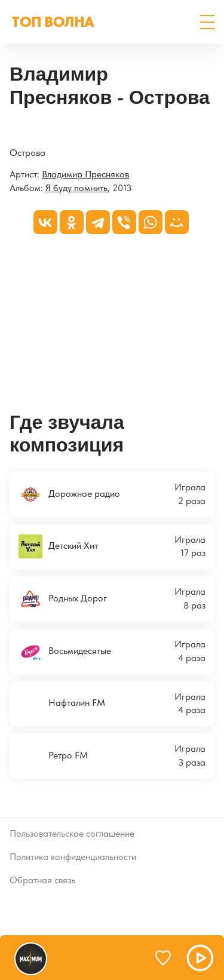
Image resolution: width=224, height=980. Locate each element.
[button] (207, 22)
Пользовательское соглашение (72, 833)
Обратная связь (42, 880)
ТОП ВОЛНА (53, 22)
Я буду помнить (76, 188)
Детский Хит (58, 546)
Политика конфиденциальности (73, 857)
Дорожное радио (69, 494)
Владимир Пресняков (85, 174)
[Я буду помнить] (10, 130)
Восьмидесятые (65, 652)
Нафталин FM (62, 703)
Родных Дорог (63, 599)
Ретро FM (53, 756)
